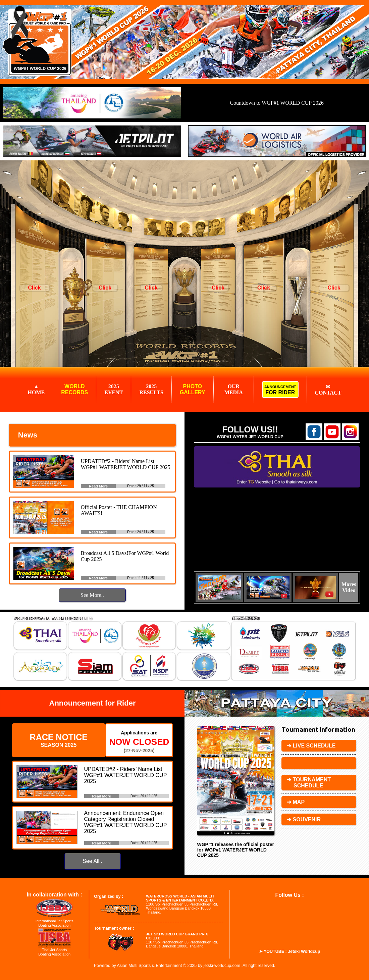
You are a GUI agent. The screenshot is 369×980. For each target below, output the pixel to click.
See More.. (92, 595)
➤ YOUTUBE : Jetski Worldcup (290, 951)
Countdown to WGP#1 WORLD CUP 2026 (277, 103)
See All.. (92, 861)
